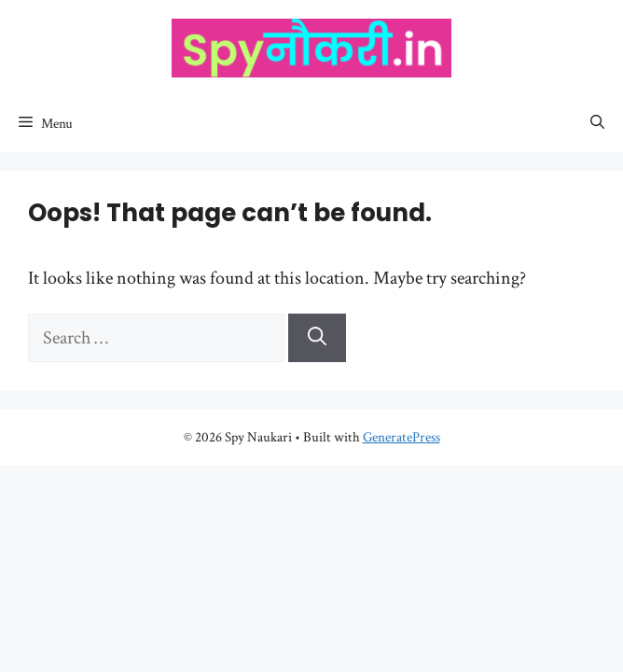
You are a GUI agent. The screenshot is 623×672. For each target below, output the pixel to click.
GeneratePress (401, 437)
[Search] (317, 338)
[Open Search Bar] (597, 124)
